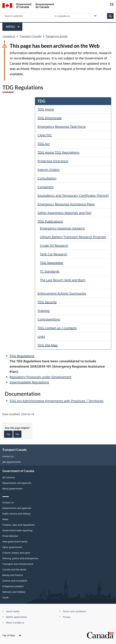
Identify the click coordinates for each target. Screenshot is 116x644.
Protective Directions (53, 161)
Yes (8, 434)
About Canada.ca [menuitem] (15, 623)
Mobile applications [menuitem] (16, 617)
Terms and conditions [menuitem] (75, 611)
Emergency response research (62, 228)
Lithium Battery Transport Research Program (73, 237)
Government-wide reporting (17, 530)
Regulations (67, 152)
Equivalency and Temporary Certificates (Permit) (73, 196)
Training (44, 311)
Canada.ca (9, 36)
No (17, 434)
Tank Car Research (54, 254)
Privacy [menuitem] (67, 617)
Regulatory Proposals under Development (40, 377)
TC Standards (50, 271)
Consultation (47, 178)
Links (41, 337)
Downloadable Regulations (29, 382)
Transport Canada (30, 36)
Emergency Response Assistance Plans (66, 204)
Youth (6, 597)
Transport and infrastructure (18, 564)
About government (12, 489)
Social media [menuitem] (13, 611)
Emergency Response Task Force (62, 127)
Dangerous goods (57, 36)
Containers (46, 187)
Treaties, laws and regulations (19, 525)
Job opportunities (12, 462)
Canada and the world (14, 570)
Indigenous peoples (13, 586)
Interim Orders (49, 170)
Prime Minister (10, 536)
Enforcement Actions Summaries (62, 293)
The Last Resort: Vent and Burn (63, 280)
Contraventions (49, 319)
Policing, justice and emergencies (20, 558)
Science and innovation (15, 581)
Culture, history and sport (16, 553)
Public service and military (17, 514)
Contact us (8, 456)
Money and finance (13, 575)
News (5, 519)
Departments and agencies (17, 483)
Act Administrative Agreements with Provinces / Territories (57, 401)
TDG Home (46, 109)
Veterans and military (14, 592)
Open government (12, 547)
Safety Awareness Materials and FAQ (65, 213)
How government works (15, 542)
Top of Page (12, 635)
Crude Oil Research (54, 246)
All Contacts (9, 477)
